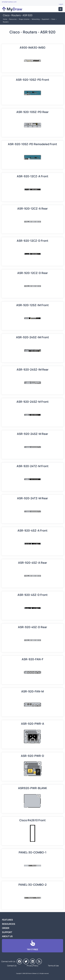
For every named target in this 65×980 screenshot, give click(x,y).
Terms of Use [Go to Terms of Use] (53, 966)
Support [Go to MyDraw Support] (7, 932)
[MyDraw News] (39, 961)
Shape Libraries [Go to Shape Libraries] (24, 19)
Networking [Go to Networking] (36, 19)
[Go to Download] (32, 946)
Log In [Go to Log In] (61, 4)
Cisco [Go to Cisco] (53, 19)
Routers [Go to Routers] (6, 22)
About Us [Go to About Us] (7, 936)
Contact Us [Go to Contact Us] (12, 966)
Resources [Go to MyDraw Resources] (13, 19)
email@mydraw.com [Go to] (9, 2)
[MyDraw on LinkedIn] (33, 961)
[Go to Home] (12, 9)
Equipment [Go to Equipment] (45, 19)
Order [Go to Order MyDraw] (6, 928)
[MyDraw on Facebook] (19, 961)
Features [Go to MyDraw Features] (7, 920)
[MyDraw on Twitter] (26, 961)
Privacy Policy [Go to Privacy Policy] (32, 966)
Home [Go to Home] (5, 19)
